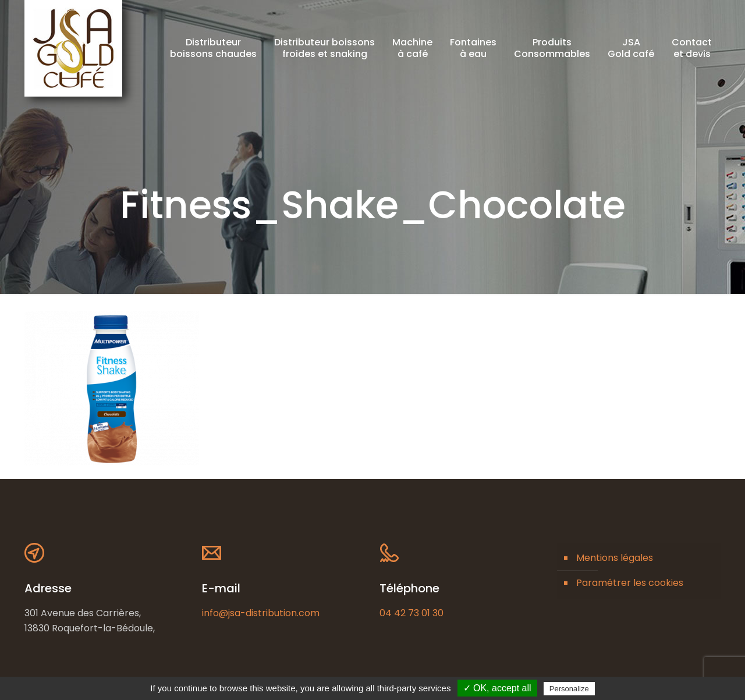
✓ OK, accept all (497, 688)
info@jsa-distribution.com (261, 613)
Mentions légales (615, 558)
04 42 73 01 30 (411, 613)
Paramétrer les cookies (630, 583)
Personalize (569, 689)
